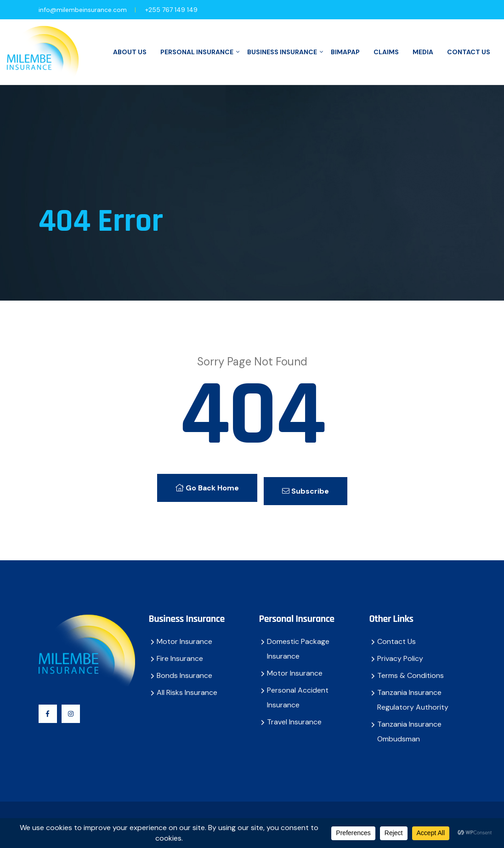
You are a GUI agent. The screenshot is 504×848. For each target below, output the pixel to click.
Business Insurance (282, 52)
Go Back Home (203, 485)
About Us (130, 52)
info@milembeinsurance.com (83, 10)
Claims (386, 52)
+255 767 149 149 (171, 10)
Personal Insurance (197, 52)
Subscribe (310, 485)
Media (423, 52)
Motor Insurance (184, 635)
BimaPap (345, 52)
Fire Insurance (180, 652)
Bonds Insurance (184, 669)
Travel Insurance (294, 716)
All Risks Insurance (187, 686)
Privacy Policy (400, 652)
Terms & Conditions (411, 669)
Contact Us (469, 52)
